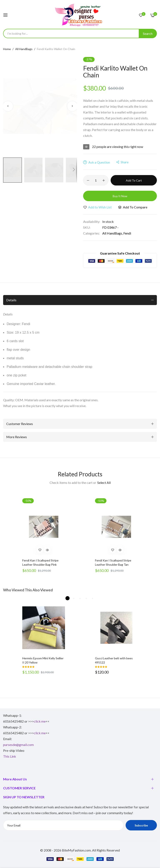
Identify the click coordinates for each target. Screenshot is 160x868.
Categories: (91, 233)
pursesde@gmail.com (18, 745)
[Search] (148, 33)
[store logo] (80, 15)
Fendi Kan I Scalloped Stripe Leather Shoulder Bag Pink (40, 562)
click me (40, 721)
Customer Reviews (20, 424)
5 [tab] (92, 598)
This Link (10, 756)
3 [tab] (80, 598)
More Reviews (17, 437)
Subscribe (141, 825)
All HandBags (24, 49)
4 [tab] (86, 598)
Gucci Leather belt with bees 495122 (114, 660)
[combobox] (80, 33)
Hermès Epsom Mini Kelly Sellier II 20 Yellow (43, 660)
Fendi (127, 233)
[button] (8, 106)
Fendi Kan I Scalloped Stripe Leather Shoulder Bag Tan (113, 562)
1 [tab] (67, 598)
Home (7, 49)
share (122, 162)
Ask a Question (97, 162)
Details (11, 300)
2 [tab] (74, 598)
